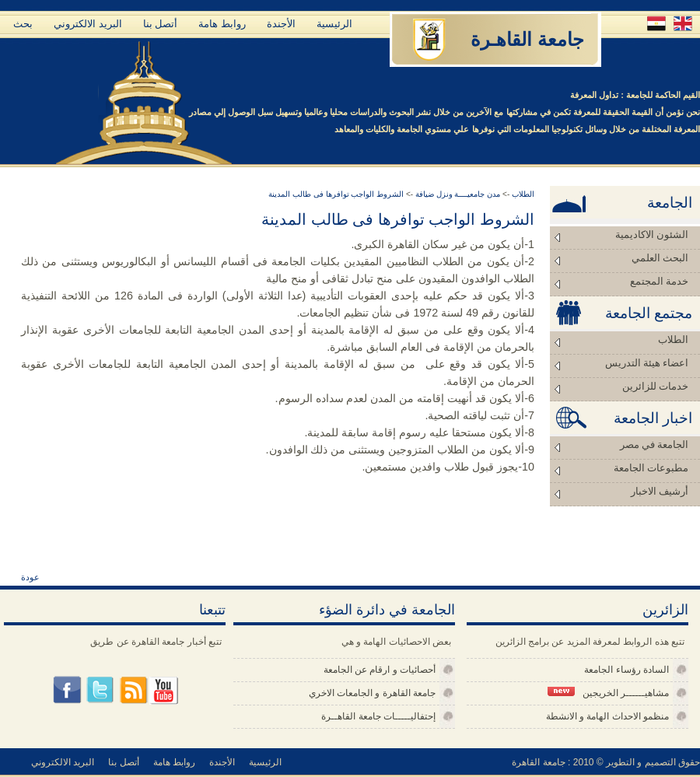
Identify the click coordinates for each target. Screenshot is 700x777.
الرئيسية (334, 24)
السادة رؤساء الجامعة (626, 670)
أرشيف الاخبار (660, 491)
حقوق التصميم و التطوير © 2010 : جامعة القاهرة (606, 762)
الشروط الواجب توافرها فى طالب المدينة (336, 194)
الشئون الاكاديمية (652, 234)
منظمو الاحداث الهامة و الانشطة (607, 716)
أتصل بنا (161, 24)
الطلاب (673, 339)
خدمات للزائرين (655, 386)
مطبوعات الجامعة (651, 468)
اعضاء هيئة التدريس (647, 363)
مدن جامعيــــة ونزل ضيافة (457, 194)
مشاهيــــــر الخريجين (608, 693)
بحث (23, 24)
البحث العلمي (660, 258)
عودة (30, 577)
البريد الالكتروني (88, 24)
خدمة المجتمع (659, 281)
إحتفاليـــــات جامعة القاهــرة (378, 716)
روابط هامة (222, 24)
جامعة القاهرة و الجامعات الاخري (372, 693)
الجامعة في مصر (654, 444)
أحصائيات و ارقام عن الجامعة (380, 670)
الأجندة (281, 24)
